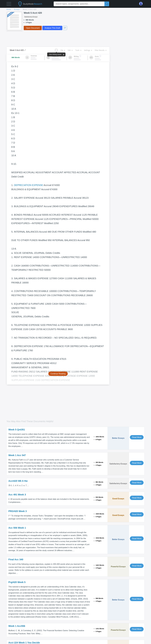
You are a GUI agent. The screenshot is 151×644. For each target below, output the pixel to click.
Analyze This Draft (52, 28)
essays (17, 9)
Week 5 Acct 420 (30, 9)
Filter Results (101, 50)
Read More (137, 437)
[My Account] (142, 4)
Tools (78, 50)
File (63, 50)
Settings (88, 50)
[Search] (107, 4)
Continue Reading (58, 374)
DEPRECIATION (23, 185)
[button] (9, 4)
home (9, 9)
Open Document (33, 28)
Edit (70, 50)
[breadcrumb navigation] (75, 10)
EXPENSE (38, 185)
